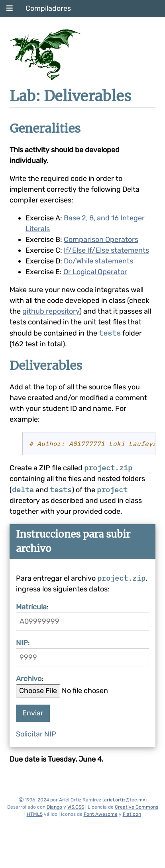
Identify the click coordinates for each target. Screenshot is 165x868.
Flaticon (132, 814)
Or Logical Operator (95, 272)
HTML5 (35, 814)
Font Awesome (101, 814)
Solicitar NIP (36, 734)
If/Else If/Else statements (106, 250)
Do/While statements (98, 261)
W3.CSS (76, 807)
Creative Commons (137, 807)
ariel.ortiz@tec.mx (125, 800)
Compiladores (48, 8)
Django (54, 807)
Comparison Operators (101, 240)
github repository (51, 311)
